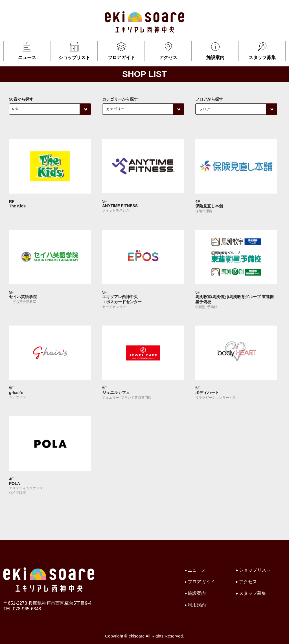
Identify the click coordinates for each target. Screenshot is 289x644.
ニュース (27, 51)
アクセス (168, 51)
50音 (15, 109)
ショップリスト (74, 51)
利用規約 (197, 605)
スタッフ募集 (262, 51)
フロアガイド (121, 51)
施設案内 (215, 51)
